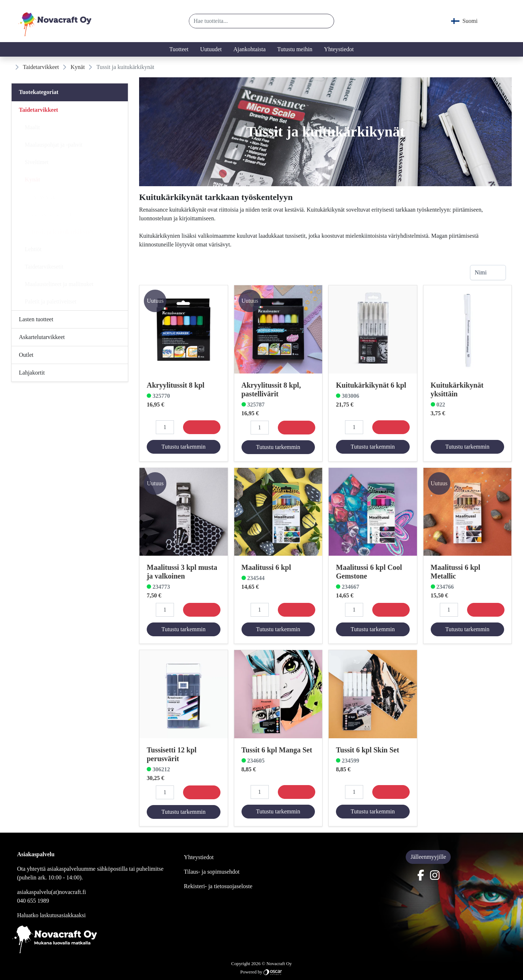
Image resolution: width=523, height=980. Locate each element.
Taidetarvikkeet (41, 67)
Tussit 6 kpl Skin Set (368, 750)
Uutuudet (211, 49)
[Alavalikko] (120, 110)
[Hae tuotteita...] (254, 21)
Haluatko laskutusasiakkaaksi (51, 915)
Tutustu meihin (295, 49)
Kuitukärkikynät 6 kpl (371, 385)
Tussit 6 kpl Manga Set (277, 750)
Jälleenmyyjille (428, 857)
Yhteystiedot (339, 49)
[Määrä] (165, 427)
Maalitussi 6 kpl (266, 567)
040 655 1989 (33, 901)
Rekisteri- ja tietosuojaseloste (218, 886)
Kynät (78, 67)
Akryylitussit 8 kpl (176, 385)
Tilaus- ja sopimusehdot (212, 872)
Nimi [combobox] (481, 272)
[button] (326, 21)
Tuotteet (179, 49)
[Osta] (202, 427)
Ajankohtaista (249, 49)
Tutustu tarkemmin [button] (183, 447)
